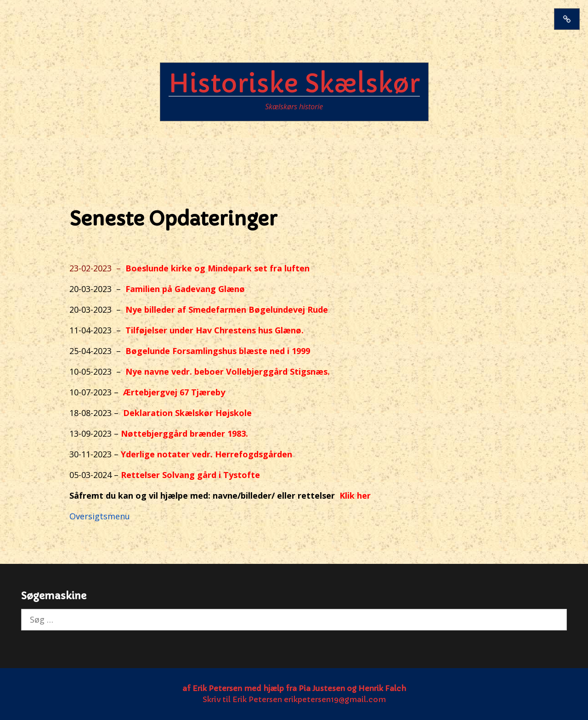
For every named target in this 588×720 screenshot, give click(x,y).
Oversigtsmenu (100, 516)
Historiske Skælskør (294, 84)
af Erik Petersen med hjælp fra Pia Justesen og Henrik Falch (294, 688)
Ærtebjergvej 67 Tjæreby (174, 392)
